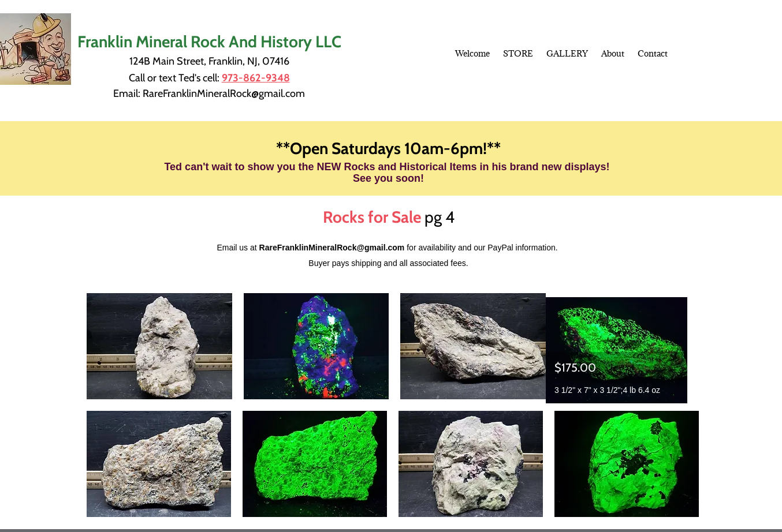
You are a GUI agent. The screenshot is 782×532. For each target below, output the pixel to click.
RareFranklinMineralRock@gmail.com (224, 93)
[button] (159, 346)
